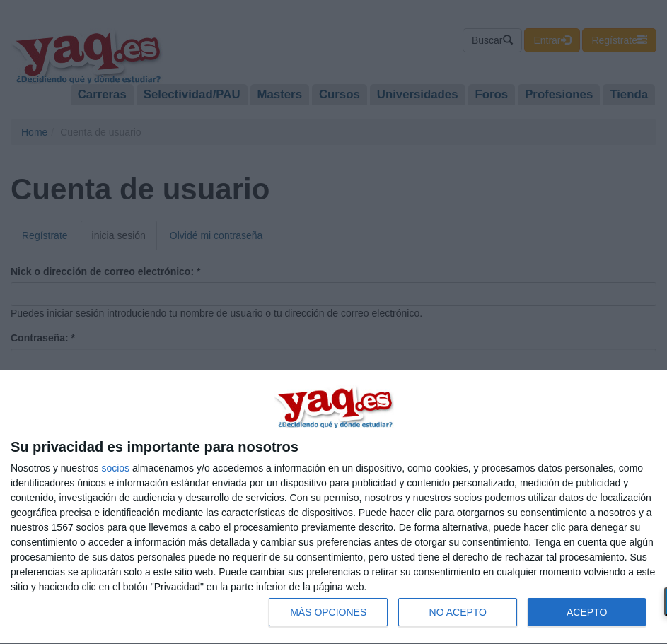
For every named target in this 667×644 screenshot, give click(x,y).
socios (115, 468)
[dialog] (333, 507)
